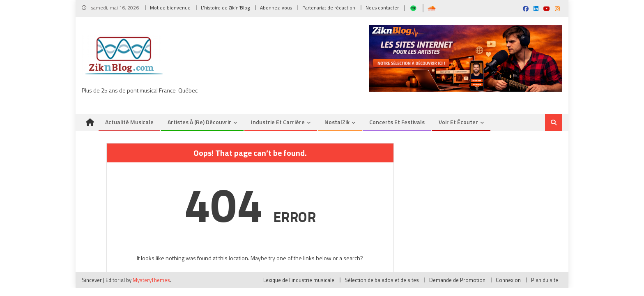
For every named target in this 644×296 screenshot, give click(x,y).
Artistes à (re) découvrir (199, 122)
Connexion (508, 280)
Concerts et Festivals (397, 122)
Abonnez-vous (276, 8)
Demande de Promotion (457, 280)
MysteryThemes (151, 280)
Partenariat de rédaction (329, 8)
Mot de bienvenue (170, 8)
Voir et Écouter (458, 122)
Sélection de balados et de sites (382, 280)
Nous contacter (382, 8)
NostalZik (337, 122)
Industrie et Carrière (278, 122)
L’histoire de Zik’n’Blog (225, 8)
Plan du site (545, 280)
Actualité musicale (129, 122)
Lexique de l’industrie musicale (299, 280)
